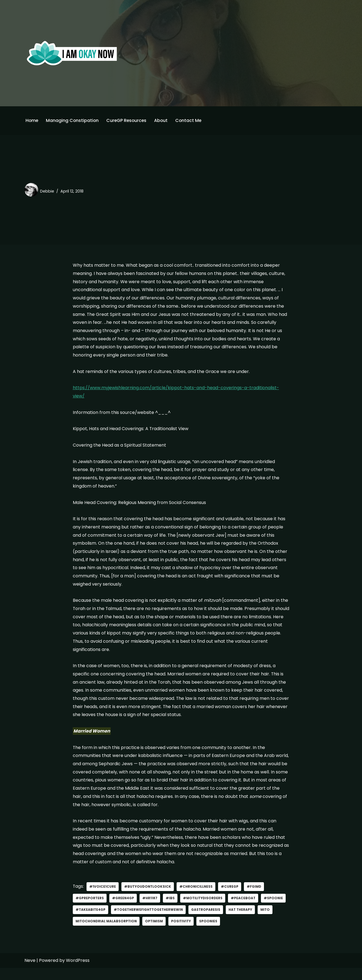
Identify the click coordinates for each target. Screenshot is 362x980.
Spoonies (230, 933)
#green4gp (123, 910)
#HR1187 (150, 910)
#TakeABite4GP (119, 921)
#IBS (171, 910)
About (163, 120)
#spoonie (85, 921)
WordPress (78, 972)
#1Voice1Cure (103, 898)
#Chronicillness (198, 898)
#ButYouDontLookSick (148, 898)
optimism (174, 933)
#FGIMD (256, 898)
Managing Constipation (73, 120)
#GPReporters (90, 910)
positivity (202, 933)
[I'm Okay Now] (72, 53)
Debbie (47, 191)
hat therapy (271, 921)
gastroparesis (236, 921)
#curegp (232, 898)
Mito (80, 933)
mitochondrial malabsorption (125, 933)
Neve (30, 972)
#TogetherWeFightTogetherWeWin (177, 921)
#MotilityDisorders (204, 910)
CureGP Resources (128, 120)
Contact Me (191, 120)
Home (32, 120)
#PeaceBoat (245, 910)
